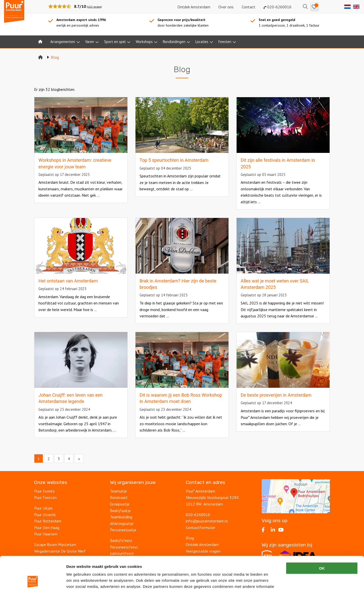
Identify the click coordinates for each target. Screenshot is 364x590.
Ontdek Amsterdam (194, 7)
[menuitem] (40, 42)
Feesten (225, 42)
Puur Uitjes (43, 508)
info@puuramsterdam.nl (207, 521)
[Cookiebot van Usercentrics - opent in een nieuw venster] (33, 580)
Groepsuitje (120, 504)
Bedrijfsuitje (120, 511)
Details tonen (273, 580)
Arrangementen (63, 42)
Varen (90, 42)
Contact (248, 7)
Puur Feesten (45, 497)
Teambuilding (121, 517)
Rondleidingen (174, 42)
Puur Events (44, 491)
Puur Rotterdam (48, 521)
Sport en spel (115, 42)
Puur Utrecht (45, 515)
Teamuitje (118, 491)
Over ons (226, 7)
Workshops (144, 42)
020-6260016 (277, 7)
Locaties (202, 42)
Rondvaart (119, 497)
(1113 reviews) (94, 7)
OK (322, 535)
